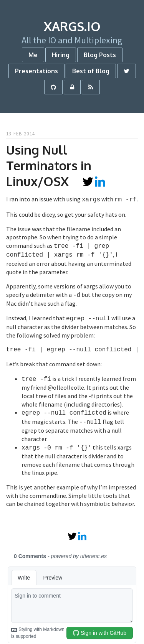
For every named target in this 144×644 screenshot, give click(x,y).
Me (33, 55)
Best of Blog (91, 71)
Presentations (36, 71)
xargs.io (72, 26)
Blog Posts (100, 55)
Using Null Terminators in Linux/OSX (49, 166)
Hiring (61, 55)
